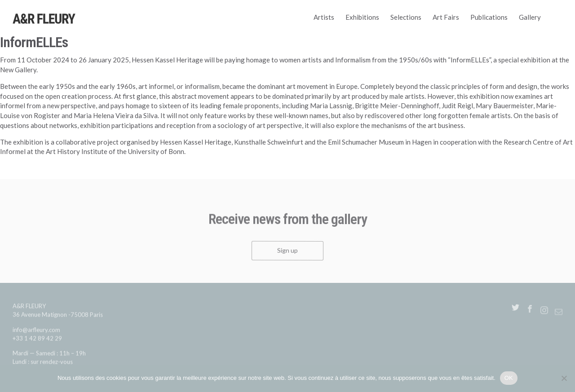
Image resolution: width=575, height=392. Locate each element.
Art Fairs (446, 17)
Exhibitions (362, 17)
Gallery (530, 17)
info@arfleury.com (36, 332)
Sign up (287, 253)
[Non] (564, 378)
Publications (489, 17)
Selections (406, 17)
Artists (324, 17)
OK (509, 378)
